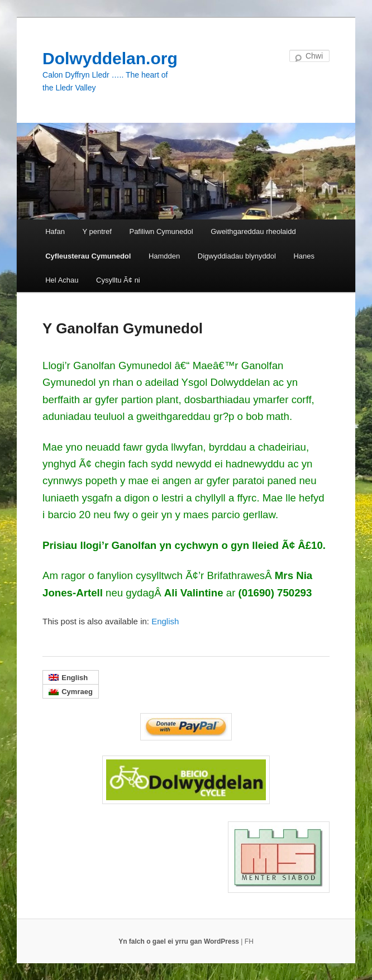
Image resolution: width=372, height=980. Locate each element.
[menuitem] (165, 621)
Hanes (304, 256)
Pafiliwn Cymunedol (161, 231)
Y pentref (97, 231)
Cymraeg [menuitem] (77, 692)
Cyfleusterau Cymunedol (88, 256)
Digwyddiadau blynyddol (237, 256)
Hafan (55, 231)
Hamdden (164, 256)
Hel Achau (62, 280)
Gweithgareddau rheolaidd (253, 231)
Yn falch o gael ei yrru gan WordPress (180, 941)
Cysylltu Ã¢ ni (118, 280)
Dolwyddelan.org (110, 58)
